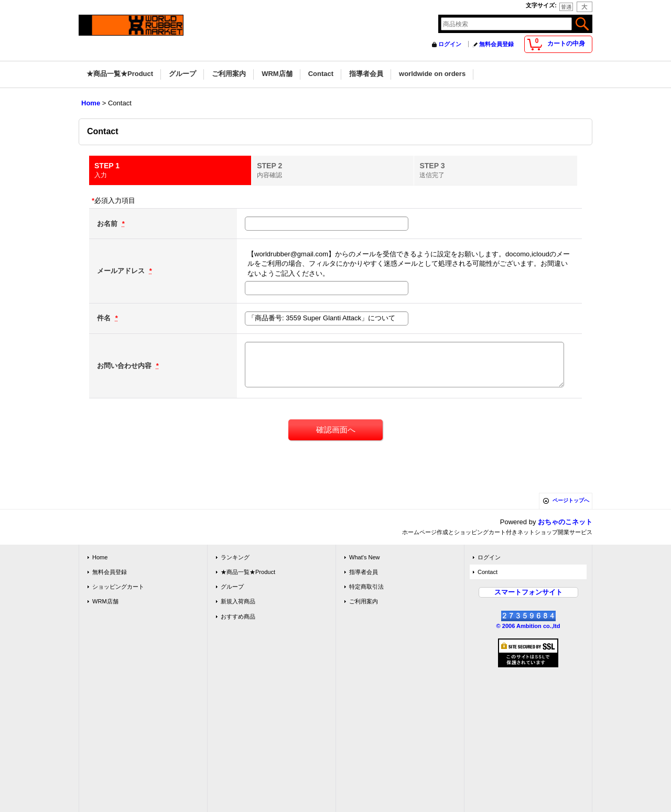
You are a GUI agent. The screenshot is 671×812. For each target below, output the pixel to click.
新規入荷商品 (238, 601)
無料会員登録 (496, 44)
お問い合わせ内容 (125, 366)
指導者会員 (364, 572)
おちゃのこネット (565, 522)
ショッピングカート (118, 587)
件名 (105, 318)
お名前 (108, 224)
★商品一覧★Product (248, 572)
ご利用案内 (364, 601)
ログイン (450, 44)
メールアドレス (122, 271)
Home (100, 557)
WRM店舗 (105, 601)
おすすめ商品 (238, 616)
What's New (365, 557)
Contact (488, 572)
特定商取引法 (366, 587)
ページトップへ (571, 500)
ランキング (235, 557)
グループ (232, 587)
